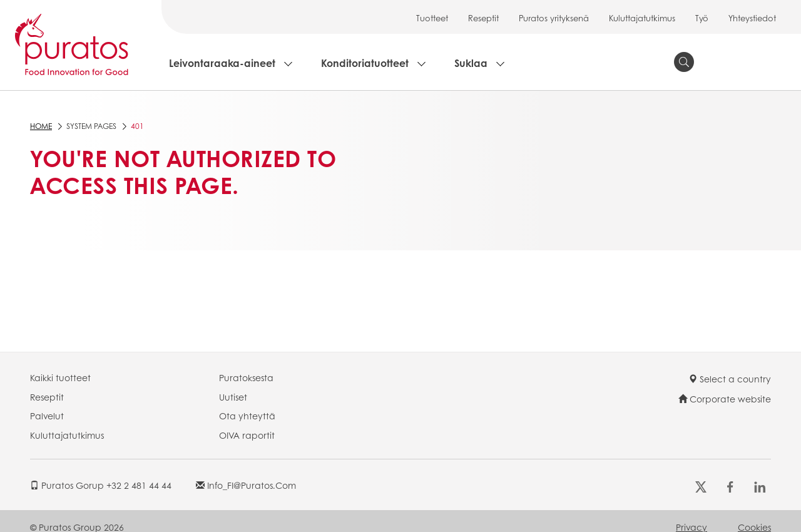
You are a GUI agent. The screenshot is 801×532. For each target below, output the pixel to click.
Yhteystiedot (752, 18)
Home (41, 126)
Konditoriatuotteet (365, 63)
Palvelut (47, 416)
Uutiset (233, 397)
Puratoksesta (246, 377)
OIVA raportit (247, 435)
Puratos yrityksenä (554, 18)
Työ (702, 18)
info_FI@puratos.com (246, 485)
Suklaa (471, 63)
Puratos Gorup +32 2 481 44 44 (101, 485)
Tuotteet (432, 18)
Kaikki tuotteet (60, 377)
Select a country (730, 379)
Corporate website (725, 399)
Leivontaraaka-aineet (222, 63)
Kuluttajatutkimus (642, 18)
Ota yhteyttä (247, 416)
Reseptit (483, 18)
